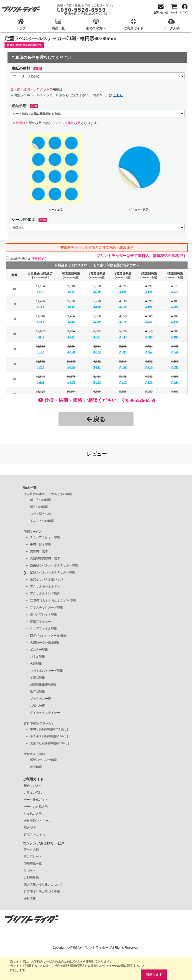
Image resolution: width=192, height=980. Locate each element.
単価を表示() (28, 258)
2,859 (97, 307)
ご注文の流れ (33, 768)
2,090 (175, 307)
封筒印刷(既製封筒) (43, 660)
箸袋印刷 (36, 742)
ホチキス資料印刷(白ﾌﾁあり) (49, 711)
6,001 (40, 337)
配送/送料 (30, 803)
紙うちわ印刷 (39, 482)
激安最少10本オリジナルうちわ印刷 (48, 469)
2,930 (97, 322)
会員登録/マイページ (38, 796)
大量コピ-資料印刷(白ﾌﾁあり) (49, 718)
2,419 (123, 307)
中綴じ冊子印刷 (40, 519)
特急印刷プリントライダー (89, 923)
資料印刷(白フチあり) (38, 698)
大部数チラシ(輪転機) (44, 618)
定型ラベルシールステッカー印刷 (52, 547)
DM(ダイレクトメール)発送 (48, 610)
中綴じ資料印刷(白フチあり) (49, 704)
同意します (154, 975)
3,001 (97, 337)
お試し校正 (37, 681)
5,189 (71, 382)
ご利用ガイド (33, 754)
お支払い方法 (33, 789)
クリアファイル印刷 (43, 603)
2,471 (149, 382)
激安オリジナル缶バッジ (46, 554)
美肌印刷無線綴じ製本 (45, 533)
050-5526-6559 (83, 10)
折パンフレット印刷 (43, 589)
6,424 (40, 382)
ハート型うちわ (40, 489)
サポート (30, 845)
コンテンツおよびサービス (43, 818)
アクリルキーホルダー (45, 561)
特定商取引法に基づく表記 (42, 867)
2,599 (123, 352)
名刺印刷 (36, 639)
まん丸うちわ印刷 (42, 496)
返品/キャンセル (35, 810)
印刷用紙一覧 (33, 838)
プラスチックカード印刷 (46, 582)
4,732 (71, 322)
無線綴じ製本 (39, 526)
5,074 (71, 367)
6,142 (40, 352)
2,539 (123, 337)
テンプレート (33, 831)
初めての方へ (33, 761)
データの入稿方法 (36, 782)
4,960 (71, 352)
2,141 (175, 322)
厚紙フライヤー (40, 596)
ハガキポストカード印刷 (46, 646)
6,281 (40, 367)
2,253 (149, 322)
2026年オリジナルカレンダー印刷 (53, 575)
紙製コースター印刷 (43, 735)
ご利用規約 (31, 852)
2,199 (149, 307)
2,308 (149, 337)
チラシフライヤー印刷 (45, 512)
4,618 (71, 307)
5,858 (40, 322)
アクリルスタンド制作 (45, 568)
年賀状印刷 (37, 653)
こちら (118, 95)
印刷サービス (33, 507)
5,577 (40, 291)
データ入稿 (31, 824)
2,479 (123, 322)
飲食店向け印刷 (34, 729)
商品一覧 (29, 462)
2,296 (175, 367)
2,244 (175, 352)
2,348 (175, 382)
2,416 (149, 367)
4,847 (71, 337)
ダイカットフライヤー (45, 688)
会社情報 (30, 874)
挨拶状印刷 (37, 667)
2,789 (97, 291)
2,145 (149, 291)
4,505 (71, 291)
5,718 (40, 307)
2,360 (123, 291)
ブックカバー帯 (40, 674)
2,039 (175, 291)
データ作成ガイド (36, 775)
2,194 (175, 337)
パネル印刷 (37, 632)
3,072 (97, 352)
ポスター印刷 (39, 625)
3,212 (97, 382)
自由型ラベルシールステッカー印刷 (54, 540)
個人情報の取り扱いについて (43, 860)
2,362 (149, 352)
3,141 (97, 367)
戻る (96, 419)
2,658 (123, 367)
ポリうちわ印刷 (40, 475)
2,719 (123, 382)
